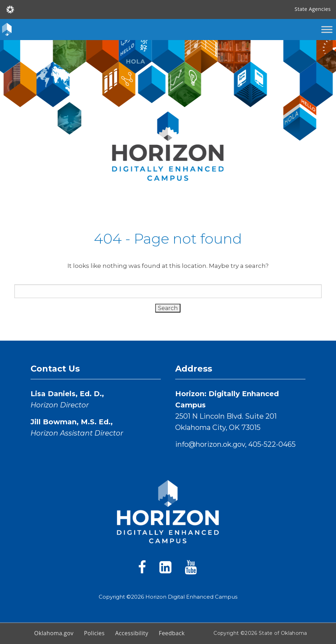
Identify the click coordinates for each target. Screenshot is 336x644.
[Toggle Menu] (327, 29)
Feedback (172, 633)
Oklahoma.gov (54, 633)
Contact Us (55, 369)
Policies (94, 633)
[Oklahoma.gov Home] (10, 9)
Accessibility (132, 633)
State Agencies (313, 9)
